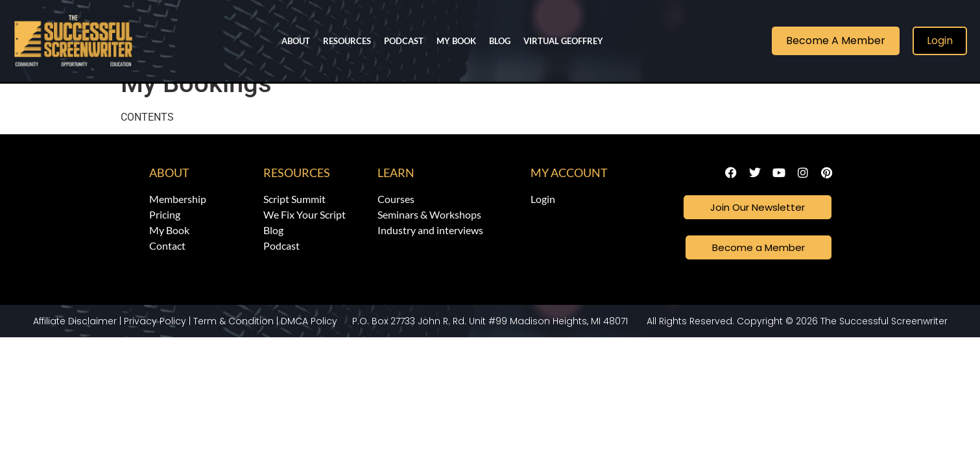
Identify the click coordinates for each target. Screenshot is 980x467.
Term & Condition (233, 344)
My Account (569, 193)
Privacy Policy (155, 344)
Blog (500, 41)
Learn (396, 193)
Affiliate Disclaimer (75, 344)
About (296, 41)
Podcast (404, 41)
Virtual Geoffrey (563, 41)
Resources (347, 41)
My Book (456, 41)
